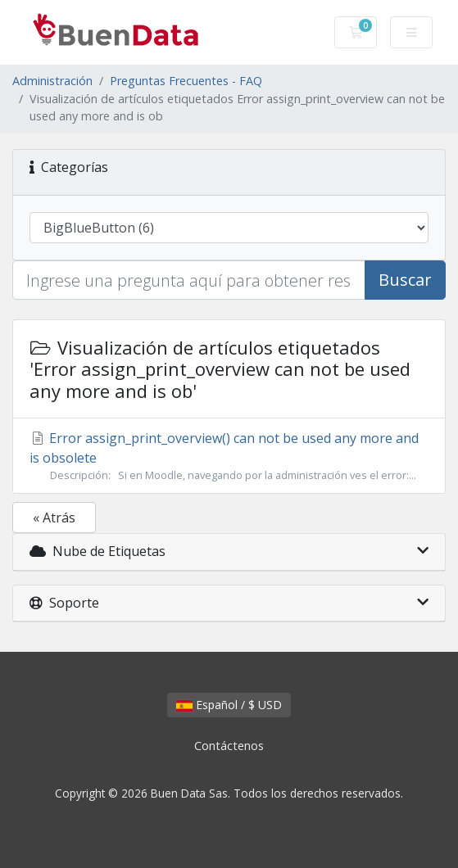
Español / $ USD (229, 705)
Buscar (405, 280)
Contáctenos (229, 746)
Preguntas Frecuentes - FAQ (186, 81)
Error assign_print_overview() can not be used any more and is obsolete (229, 456)
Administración (52, 81)
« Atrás (54, 518)
